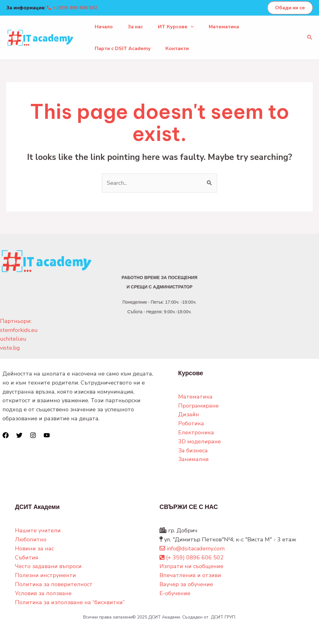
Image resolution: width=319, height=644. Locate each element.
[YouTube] (47, 435)
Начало (104, 27)
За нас (135, 27)
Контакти (177, 49)
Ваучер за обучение (186, 584)
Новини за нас (34, 548)
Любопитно (31, 539)
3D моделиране (200, 441)
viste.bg (10, 348)
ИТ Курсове (176, 27)
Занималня (193, 459)
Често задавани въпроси (48, 566)
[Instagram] (33, 435)
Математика (224, 27)
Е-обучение (175, 593)
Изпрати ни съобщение (191, 566)
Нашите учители (38, 530)
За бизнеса (193, 450)
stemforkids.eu (19, 330)
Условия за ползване (43, 593)
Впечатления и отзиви (190, 575)
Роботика (191, 423)
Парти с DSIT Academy (123, 49)
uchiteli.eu (13, 339)
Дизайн (189, 414)
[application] (191, 27)
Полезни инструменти (45, 575)
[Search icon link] (310, 38)
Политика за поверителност (54, 584)
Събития (27, 558)
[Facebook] (6, 435)
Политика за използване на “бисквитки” (70, 602)
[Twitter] (19, 435)
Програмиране (198, 406)
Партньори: (16, 321)
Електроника (196, 432)
